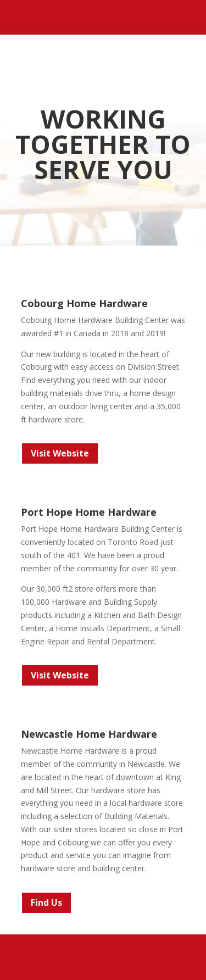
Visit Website (60, 453)
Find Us (46, 903)
